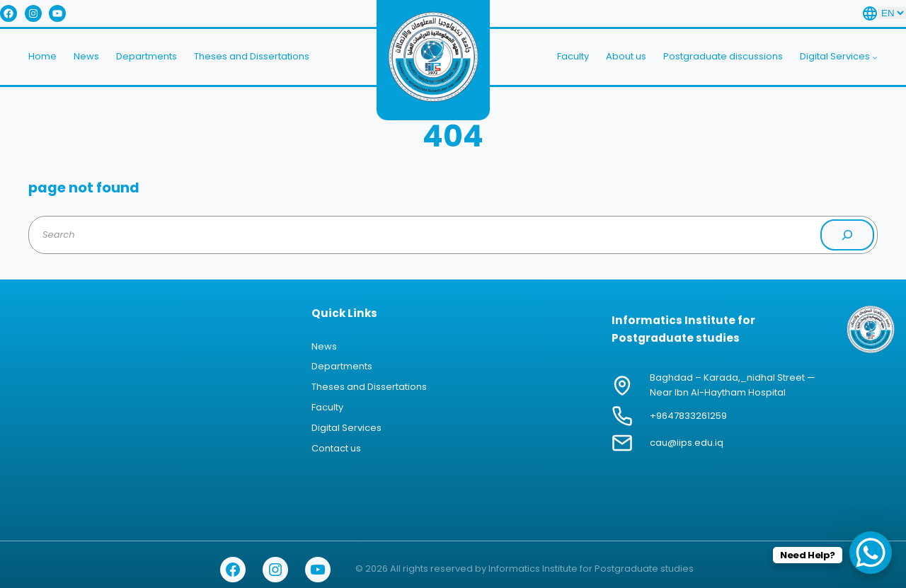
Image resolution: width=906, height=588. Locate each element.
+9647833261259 (688, 416)
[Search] (847, 235)
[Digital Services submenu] (875, 57)
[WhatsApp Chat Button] (871, 553)
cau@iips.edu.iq (687, 443)
